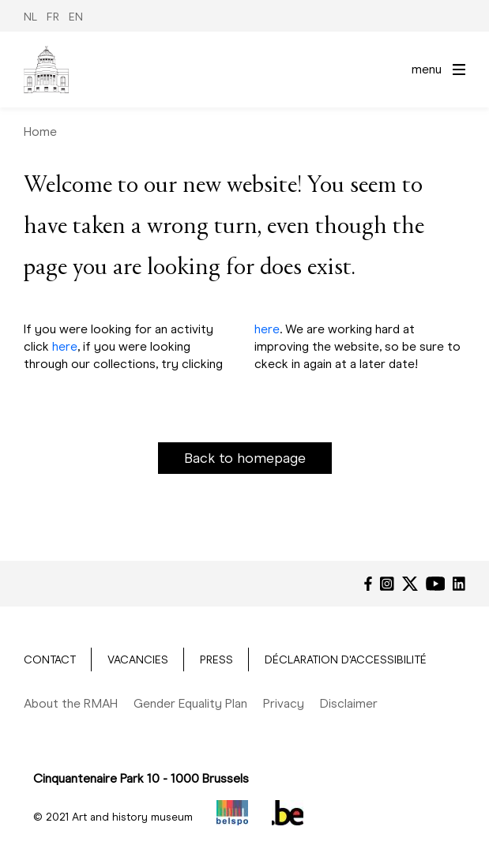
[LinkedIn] (459, 584)
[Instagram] (387, 584)
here (65, 346)
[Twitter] (410, 584)
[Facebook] (368, 584)
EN (76, 17)
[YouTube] (436, 584)
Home (40, 132)
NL (30, 17)
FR (53, 17)
